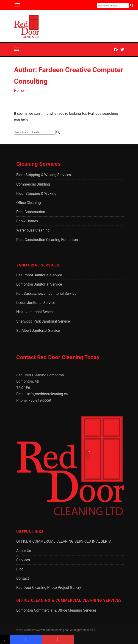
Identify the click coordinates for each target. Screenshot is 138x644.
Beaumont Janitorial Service (39, 275)
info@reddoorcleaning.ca (48, 394)
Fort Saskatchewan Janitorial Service (46, 293)
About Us (24, 551)
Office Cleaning (29, 203)
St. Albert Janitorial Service (38, 331)
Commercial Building (33, 184)
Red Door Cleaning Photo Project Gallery (49, 588)
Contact (23, 578)
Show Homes (27, 221)
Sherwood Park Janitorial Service (43, 321)
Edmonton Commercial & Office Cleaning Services (56, 610)
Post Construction (31, 212)
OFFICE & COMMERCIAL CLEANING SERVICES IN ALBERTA (64, 541)
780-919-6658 (40, 400)
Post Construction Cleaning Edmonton (47, 240)
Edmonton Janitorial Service (39, 284)
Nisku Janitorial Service (35, 312)
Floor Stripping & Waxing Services (44, 175)
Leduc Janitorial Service (36, 303)
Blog (20, 569)
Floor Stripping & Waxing (36, 193)
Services (23, 560)
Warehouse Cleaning (33, 230)
